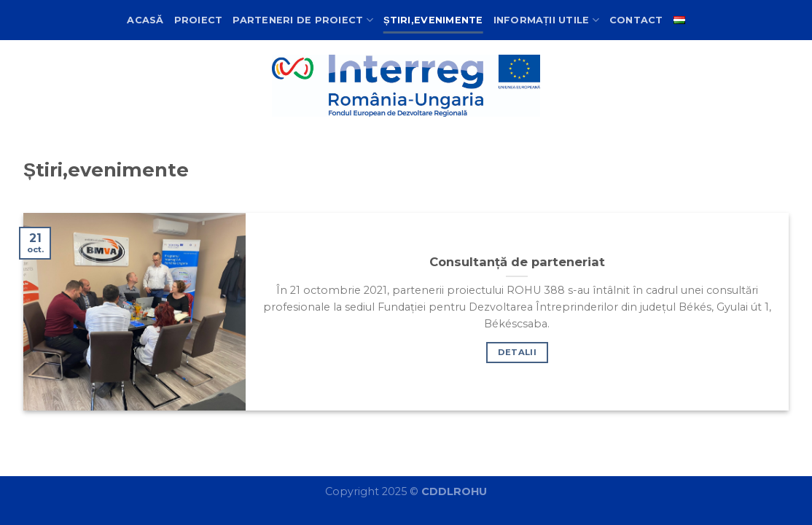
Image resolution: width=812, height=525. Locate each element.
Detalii (517, 352)
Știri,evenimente (433, 20)
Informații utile (546, 20)
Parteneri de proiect (303, 20)
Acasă (145, 20)
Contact (636, 20)
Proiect (199, 20)
